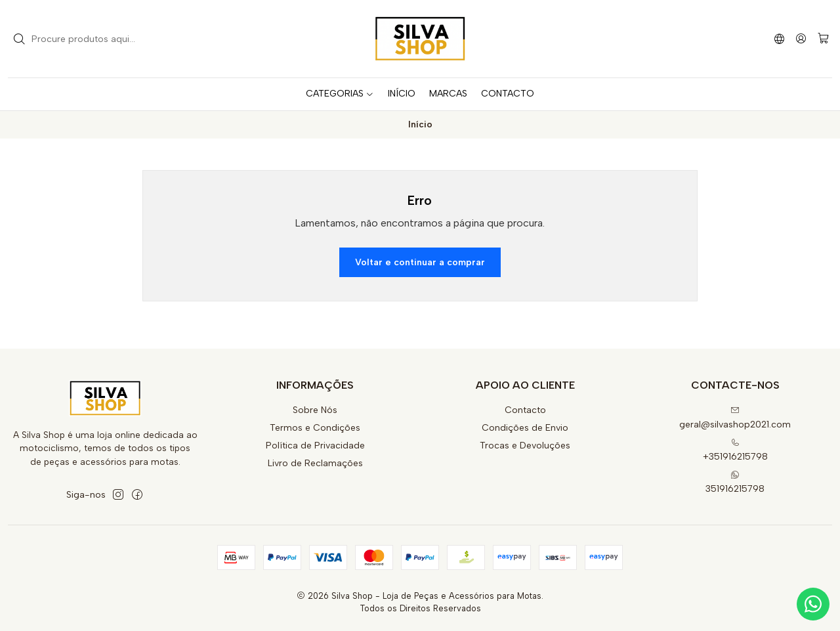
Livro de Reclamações (315, 463)
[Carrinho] (823, 39)
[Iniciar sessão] (801, 38)
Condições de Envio (525, 428)
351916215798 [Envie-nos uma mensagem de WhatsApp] (735, 482)
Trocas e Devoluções (525, 446)
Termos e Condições (315, 428)
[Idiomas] (779, 38)
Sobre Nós (315, 410)
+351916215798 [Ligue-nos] (735, 450)
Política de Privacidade (315, 446)
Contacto (525, 410)
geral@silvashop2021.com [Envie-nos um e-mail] (735, 418)
